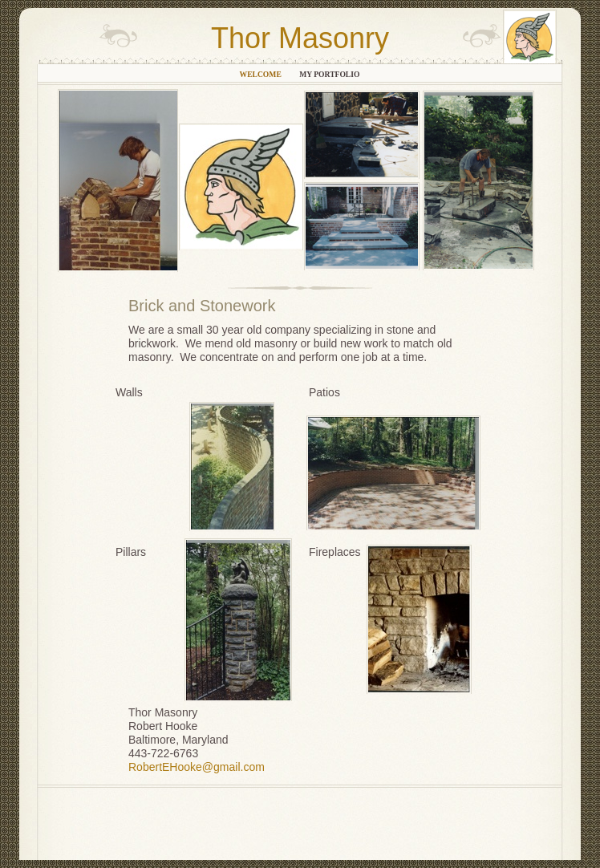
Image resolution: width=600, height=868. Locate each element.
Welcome (262, 74)
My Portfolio (329, 74)
